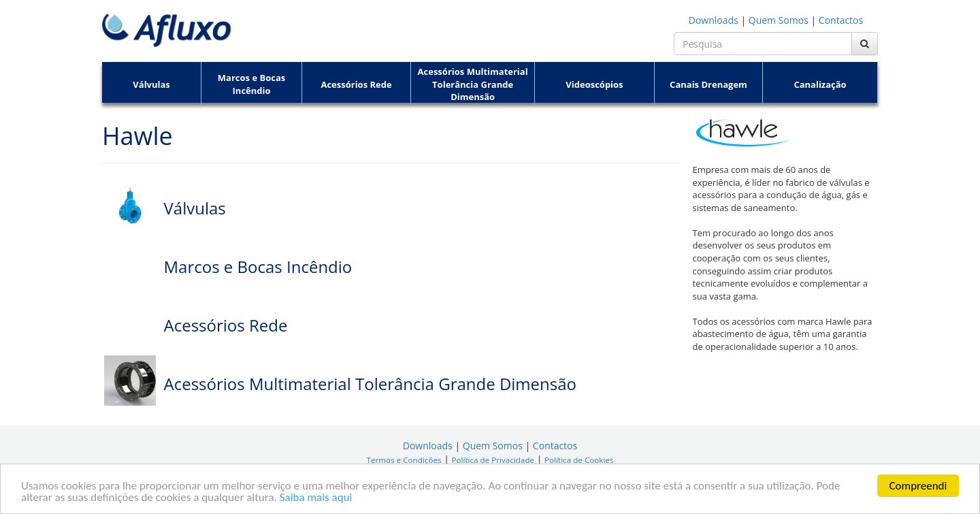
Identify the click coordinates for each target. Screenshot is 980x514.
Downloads (714, 20)
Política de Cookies (579, 460)
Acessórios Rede (356, 84)
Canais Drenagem (708, 84)
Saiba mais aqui (316, 498)
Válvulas (151, 84)
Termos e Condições (404, 460)
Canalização (820, 84)
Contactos (841, 20)
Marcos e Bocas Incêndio (251, 84)
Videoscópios (594, 84)
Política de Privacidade (493, 460)
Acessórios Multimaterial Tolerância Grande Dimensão (473, 84)
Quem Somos (779, 20)
